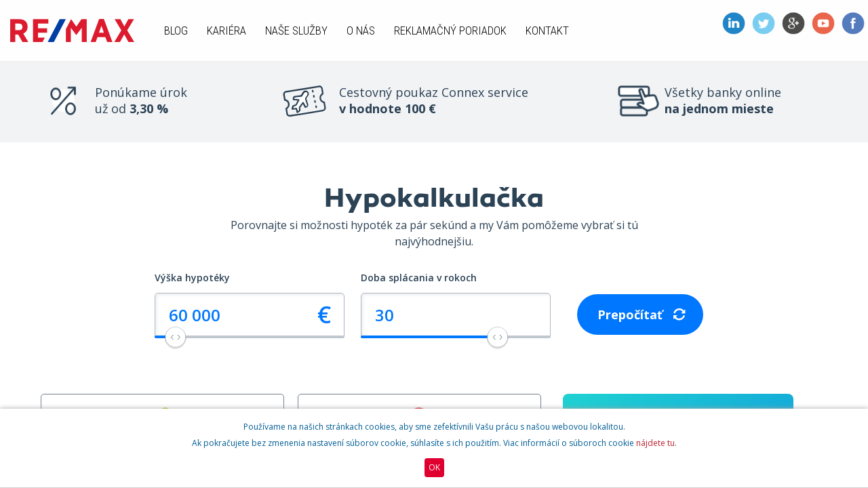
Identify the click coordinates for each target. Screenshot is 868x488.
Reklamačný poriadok (450, 30)
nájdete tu (655, 443)
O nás (361, 30)
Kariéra (226, 30)
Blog (176, 30)
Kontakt (547, 30)
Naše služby (296, 30)
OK (434, 467)
